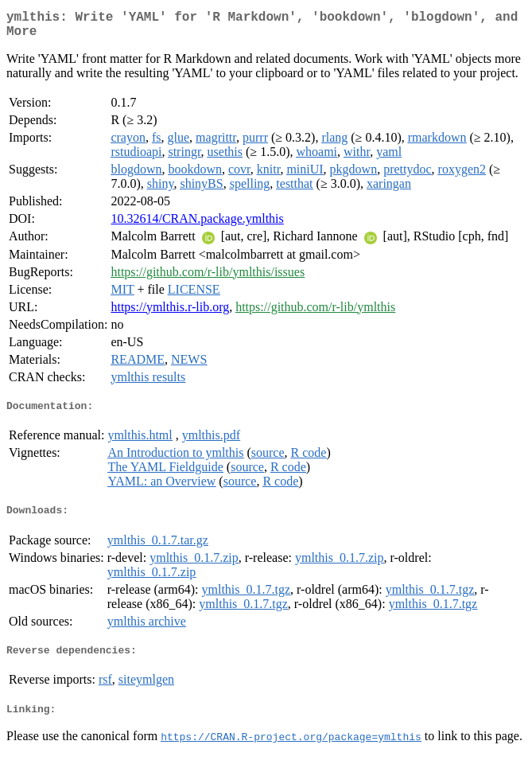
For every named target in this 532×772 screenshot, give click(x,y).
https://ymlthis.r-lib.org (170, 313)
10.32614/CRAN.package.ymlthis (197, 225)
